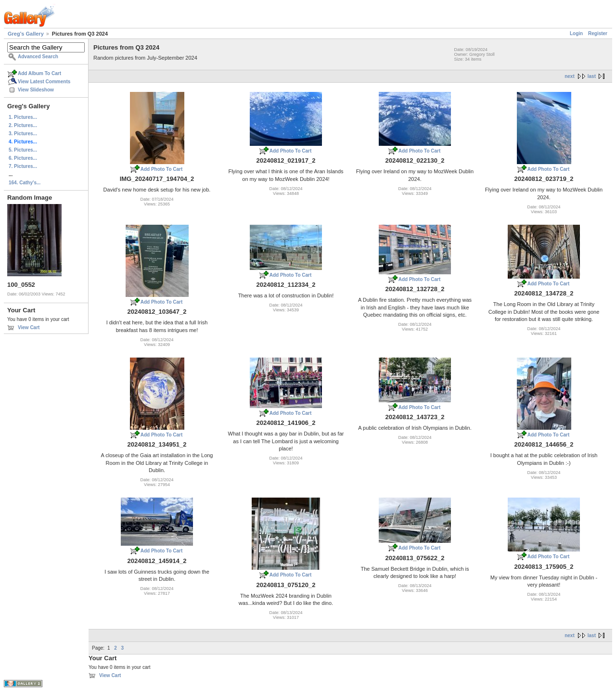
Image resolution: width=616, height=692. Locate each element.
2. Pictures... (23, 125)
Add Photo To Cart (162, 169)
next (570, 76)
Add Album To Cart (39, 73)
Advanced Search (38, 57)
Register (598, 33)
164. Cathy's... (25, 183)
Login (576, 33)
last (592, 76)
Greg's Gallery (26, 34)
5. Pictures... (23, 150)
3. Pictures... (23, 134)
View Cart (29, 327)
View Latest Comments (44, 82)
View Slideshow (36, 90)
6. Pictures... (23, 158)
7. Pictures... (23, 166)
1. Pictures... (23, 117)
